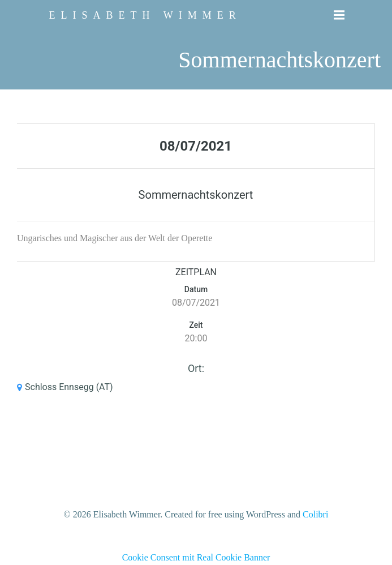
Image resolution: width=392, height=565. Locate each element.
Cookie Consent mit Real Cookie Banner (196, 557)
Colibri (315, 514)
